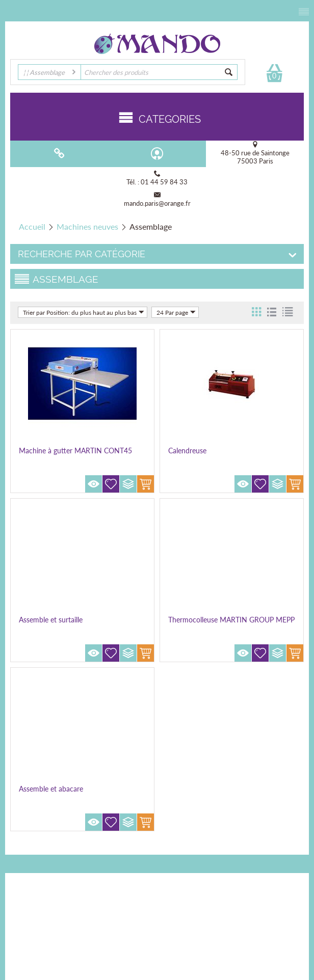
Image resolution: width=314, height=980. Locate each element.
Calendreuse (187, 451)
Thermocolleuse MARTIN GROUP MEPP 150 (231, 624)
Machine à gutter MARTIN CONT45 (75, 451)
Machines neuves (87, 226)
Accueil (32, 226)
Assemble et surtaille (51, 620)
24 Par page (176, 312)
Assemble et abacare (51, 789)
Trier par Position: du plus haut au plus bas (84, 312)
